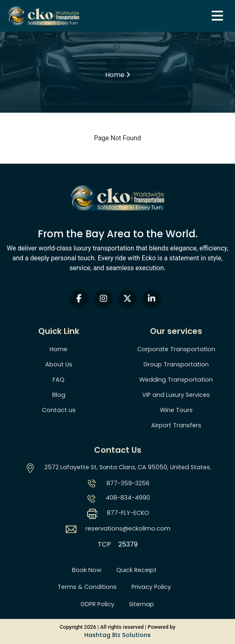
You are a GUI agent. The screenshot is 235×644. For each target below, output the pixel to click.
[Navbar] (217, 16)
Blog (59, 395)
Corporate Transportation (176, 349)
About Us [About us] (59, 364)
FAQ (59, 380)
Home (59, 349)
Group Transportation (176, 364)
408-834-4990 (128, 498)
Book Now (87, 570)
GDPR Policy (97, 604)
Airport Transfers (176, 425)
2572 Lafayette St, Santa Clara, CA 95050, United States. (128, 467)
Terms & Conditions (87, 587)
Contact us (59, 410)
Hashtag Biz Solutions (117, 635)
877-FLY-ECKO (128, 513)
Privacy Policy (151, 587)
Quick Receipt (136, 570)
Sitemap (142, 604)
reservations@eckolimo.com (128, 528)
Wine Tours (176, 410)
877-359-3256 (128, 483)
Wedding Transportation (176, 380)
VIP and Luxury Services (176, 395)
